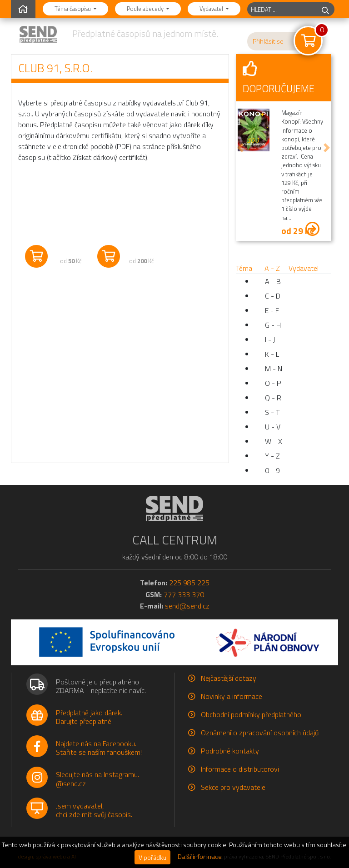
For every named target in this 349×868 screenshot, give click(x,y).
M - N (274, 369)
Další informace (200, 857)
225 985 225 (189, 583)
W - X (274, 441)
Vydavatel (212, 9)
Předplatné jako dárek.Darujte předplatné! (89, 717)
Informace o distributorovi (240, 769)
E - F (272, 310)
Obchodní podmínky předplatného (251, 714)
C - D (273, 296)
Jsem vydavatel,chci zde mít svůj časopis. (94, 810)
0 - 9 (272, 470)
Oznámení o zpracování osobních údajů (260, 733)
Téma (244, 268)
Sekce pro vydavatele (233, 787)
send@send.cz (187, 606)
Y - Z (272, 456)
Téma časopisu (73, 9)
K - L (272, 354)
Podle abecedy (146, 9)
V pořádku (152, 857)
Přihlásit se (268, 41)
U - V (273, 427)
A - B (273, 281)
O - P (273, 383)
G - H (273, 325)
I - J (270, 339)
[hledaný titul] (282, 9)
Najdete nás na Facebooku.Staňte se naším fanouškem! (99, 748)
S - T (272, 412)
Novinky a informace (232, 696)
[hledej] (325, 9)
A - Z (272, 268)
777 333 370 (184, 594)
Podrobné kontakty (230, 751)
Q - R (273, 398)
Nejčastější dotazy (229, 678)
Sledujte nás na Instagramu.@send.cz (97, 779)
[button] (240, 148)
